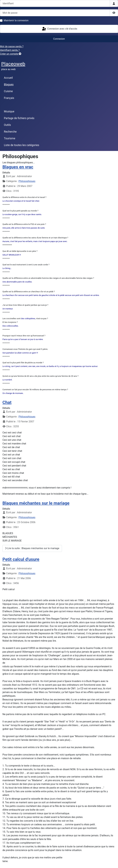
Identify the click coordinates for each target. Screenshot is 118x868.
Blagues (9, 85)
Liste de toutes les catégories (22, 145)
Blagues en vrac (18, 167)
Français (9, 98)
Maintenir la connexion (16, 20)
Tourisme (10, 138)
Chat (7, 402)
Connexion (59, 39)
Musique (9, 111)
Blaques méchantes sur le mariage (36, 503)
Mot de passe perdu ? (12, 46)
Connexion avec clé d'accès (59, 29)
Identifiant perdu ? (10, 50)
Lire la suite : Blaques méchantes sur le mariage (32, 548)
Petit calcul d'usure (21, 559)
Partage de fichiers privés (19, 118)
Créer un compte (11, 54)
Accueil (8, 78)
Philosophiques (27, 181)
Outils (7, 125)
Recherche (10, 132)
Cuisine (8, 91)
